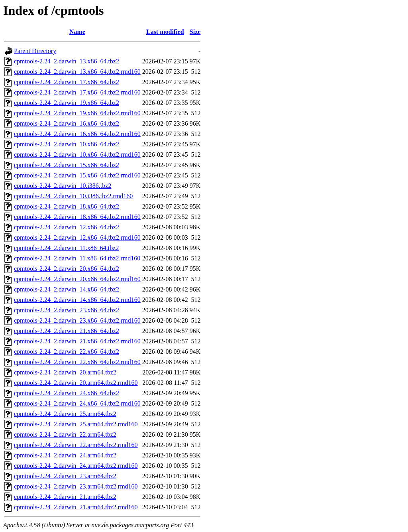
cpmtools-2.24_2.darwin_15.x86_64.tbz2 (67, 165)
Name (77, 32)
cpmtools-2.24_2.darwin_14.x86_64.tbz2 (67, 289)
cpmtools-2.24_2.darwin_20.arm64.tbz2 (65, 372)
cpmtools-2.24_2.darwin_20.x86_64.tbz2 (67, 269)
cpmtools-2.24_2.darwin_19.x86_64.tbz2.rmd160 (77, 113)
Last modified (165, 32)
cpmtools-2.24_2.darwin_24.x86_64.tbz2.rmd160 (77, 403)
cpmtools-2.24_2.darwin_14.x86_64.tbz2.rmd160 (77, 300)
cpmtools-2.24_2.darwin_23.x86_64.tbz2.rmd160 (77, 320)
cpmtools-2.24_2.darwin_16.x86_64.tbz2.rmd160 (77, 134)
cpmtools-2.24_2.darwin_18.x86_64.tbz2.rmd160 (77, 217)
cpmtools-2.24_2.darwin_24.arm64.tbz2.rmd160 (76, 466)
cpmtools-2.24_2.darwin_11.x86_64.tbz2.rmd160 (77, 258)
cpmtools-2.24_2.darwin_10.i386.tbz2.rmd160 (73, 196)
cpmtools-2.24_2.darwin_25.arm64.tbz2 (65, 414)
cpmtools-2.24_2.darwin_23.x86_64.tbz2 (67, 310)
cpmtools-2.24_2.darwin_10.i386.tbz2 (63, 186)
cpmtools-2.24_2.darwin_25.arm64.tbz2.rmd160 (76, 424)
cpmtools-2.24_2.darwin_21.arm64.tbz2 (65, 497)
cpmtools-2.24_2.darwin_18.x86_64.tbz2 (67, 206)
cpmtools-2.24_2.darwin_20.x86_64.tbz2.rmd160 (77, 279)
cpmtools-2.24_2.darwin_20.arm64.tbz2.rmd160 (76, 383)
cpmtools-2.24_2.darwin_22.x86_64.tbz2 (67, 352)
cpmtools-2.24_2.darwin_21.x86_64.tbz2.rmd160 (77, 341)
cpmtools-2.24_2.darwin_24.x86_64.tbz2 (67, 393)
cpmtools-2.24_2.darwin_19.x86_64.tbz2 (67, 103)
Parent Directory (35, 51)
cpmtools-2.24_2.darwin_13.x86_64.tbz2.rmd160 (77, 72)
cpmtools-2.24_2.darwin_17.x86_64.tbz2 (67, 82)
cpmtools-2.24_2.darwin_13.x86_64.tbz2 (67, 61)
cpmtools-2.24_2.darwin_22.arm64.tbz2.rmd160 (76, 445)
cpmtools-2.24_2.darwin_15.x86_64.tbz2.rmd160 (77, 175)
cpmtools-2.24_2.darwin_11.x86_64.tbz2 (66, 248)
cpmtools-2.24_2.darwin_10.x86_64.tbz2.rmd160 (77, 155)
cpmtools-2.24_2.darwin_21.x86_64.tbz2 (67, 331)
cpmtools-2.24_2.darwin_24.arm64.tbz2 (65, 455)
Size (195, 32)
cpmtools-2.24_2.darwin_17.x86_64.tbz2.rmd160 (77, 92)
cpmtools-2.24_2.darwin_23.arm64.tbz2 (65, 476)
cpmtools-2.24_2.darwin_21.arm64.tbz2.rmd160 (76, 507)
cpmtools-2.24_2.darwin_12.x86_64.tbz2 (67, 227)
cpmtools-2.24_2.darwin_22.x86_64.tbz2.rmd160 (77, 362)
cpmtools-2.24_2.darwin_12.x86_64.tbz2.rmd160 (77, 237)
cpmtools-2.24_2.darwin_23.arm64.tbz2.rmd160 (76, 486)
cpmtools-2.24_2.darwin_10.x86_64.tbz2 (67, 144)
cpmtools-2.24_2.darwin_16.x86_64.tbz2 (67, 123)
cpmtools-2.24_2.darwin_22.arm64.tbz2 (65, 434)
